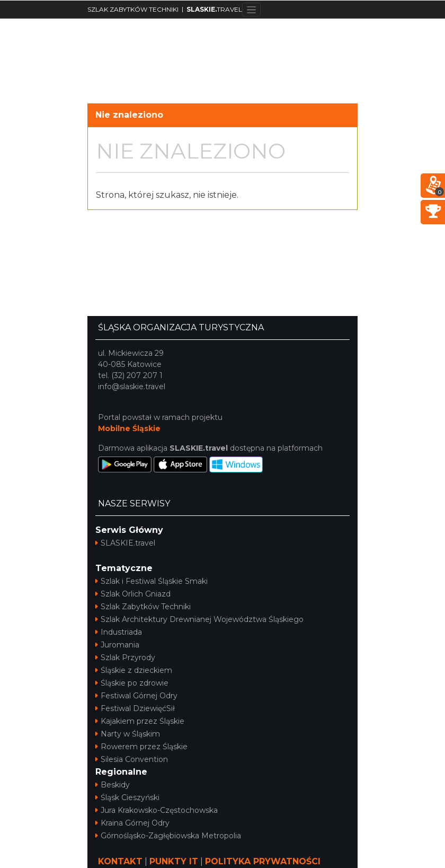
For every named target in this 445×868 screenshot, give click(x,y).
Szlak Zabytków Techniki (143, 607)
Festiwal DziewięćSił (135, 708)
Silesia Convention (132, 759)
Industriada (119, 632)
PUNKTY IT (174, 861)
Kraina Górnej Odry (132, 823)
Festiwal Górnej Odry (136, 696)
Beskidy (113, 785)
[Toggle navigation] (251, 10)
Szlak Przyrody (125, 657)
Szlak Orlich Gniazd (133, 594)
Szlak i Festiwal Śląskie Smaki (152, 581)
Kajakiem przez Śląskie (140, 721)
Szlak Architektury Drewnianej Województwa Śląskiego (199, 619)
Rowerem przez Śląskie (141, 747)
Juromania (117, 645)
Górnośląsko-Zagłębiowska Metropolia (168, 836)
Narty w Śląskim (128, 734)
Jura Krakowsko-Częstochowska (157, 810)
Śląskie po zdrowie (132, 683)
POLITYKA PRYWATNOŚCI (263, 861)
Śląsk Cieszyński (127, 797)
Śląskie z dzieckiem (134, 670)
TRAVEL (214, 9)
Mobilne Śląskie (129, 428)
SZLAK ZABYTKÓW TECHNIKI (133, 9)
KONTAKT (120, 861)
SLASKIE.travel (125, 543)
